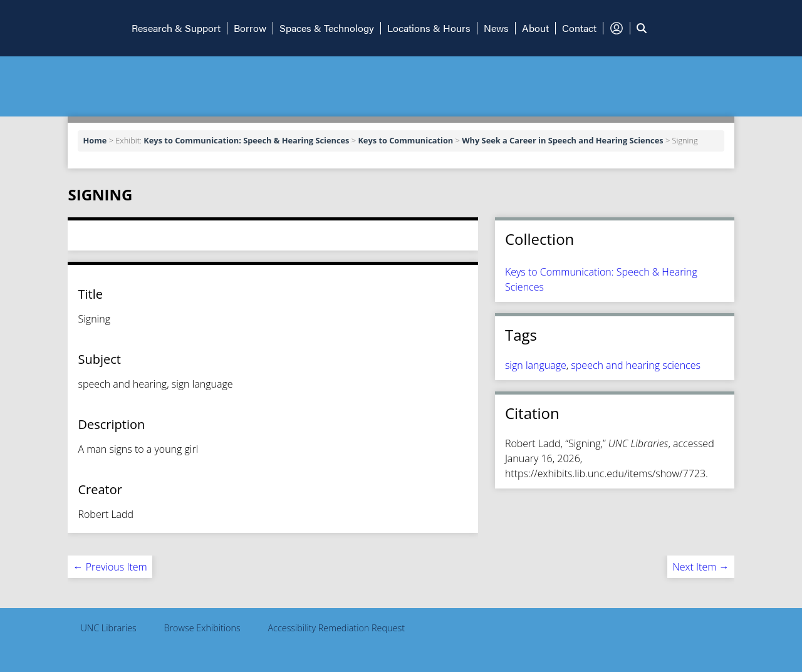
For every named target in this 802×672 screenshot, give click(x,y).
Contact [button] (579, 28)
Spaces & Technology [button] (327, 28)
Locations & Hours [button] (429, 28)
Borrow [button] (250, 28)
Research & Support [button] (176, 28)
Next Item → (700, 567)
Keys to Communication (405, 140)
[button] (63, 28)
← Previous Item (110, 567)
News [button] (496, 28)
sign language (536, 365)
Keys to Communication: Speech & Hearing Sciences (246, 140)
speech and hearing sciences (636, 365)
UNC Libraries (108, 628)
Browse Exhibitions (202, 628)
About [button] (535, 28)
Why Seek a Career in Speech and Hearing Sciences (562, 140)
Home (95, 140)
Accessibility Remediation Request (336, 628)
